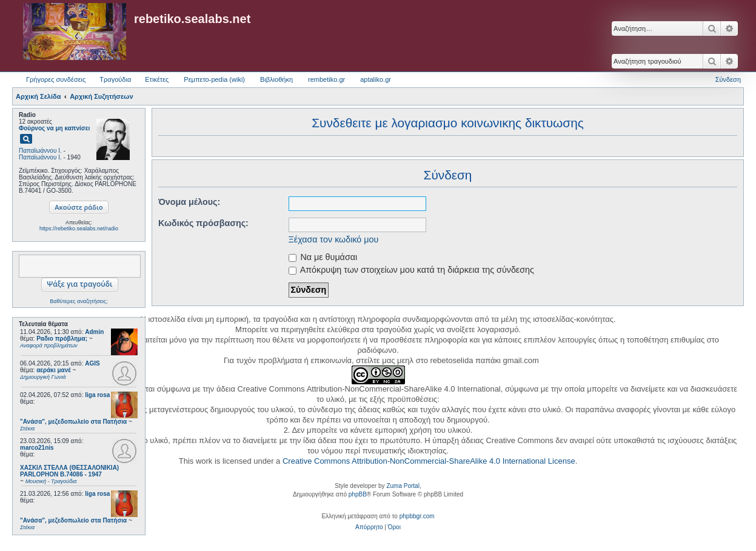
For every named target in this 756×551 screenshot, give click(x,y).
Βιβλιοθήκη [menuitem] (276, 79)
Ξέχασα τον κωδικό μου (334, 239)
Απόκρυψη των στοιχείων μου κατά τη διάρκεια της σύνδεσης (411, 270)
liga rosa (97, 395)
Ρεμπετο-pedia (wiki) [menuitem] (214, 79)
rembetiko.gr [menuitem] (326, 79)
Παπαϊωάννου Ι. (40, 151)
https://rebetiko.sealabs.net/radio (79, 229)
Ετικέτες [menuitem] (157, 79)
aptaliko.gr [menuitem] (376, 79)
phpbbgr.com (417, 516)
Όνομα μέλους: (189, 202)
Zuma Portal (403, 486)
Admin (94, 332)
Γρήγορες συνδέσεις (56, 79)
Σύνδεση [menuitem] (728, 79)
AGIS (92, 363)
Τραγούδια (115, 79)
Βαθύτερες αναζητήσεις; (79, 301)
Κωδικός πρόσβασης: (203, 223)
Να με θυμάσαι (323, 257)
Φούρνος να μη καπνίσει (54, 128)
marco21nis (37, 448)
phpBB (358, 494)
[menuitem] (369, 527)
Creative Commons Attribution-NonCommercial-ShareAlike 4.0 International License (429, 461)
